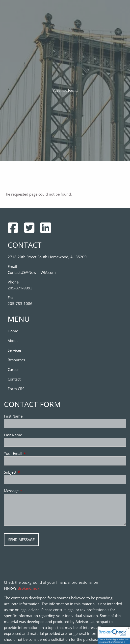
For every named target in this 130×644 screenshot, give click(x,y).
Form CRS (16, 389)
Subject (28, 472)
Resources (16, 360)
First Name (13, 416)
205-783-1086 (20, 303)
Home (13, 331)
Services (15, 350)
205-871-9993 (20, 288)
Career (13, 369)
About (13, 341)
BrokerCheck (28, 588)
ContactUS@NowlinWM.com (32, 272)
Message (30, 491)
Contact (14, 379)
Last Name (13, 435)
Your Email (31, 453)
